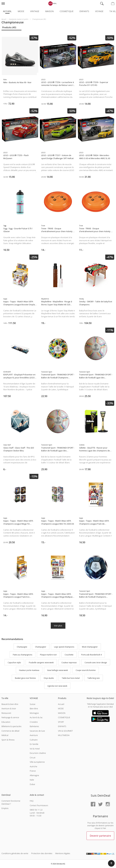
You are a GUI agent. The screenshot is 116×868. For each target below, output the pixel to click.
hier (104, 828)
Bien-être (34, 708)
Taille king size (94, 678)
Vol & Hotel (35, 749)
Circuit (33, 758)
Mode (21, 11)
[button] (111, 863)
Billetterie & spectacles (11, 726)
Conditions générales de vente (15, 853)
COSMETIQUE (64, 717)
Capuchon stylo (14, 663)
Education (6, 722)
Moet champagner (90, 647)
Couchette (69, 655)
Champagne (22, 647)
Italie (32, 780)
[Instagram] (108, 804)
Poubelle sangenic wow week (41, 663)
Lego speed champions (64, 647)
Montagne (34, 713)
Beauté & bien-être (10, 704)
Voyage (99, 11)
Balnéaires (34, 726)
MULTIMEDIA (64, 735)
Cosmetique (67, 11)
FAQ (32, 801)
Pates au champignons (23, 655)
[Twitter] (100, 804)
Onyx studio (49, 678)
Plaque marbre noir (48, 655)
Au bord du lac (36, 717)
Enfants (84, 11)
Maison (49, 11)
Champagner (41, 647)
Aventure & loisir (9, 708)
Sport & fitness (8, 740)
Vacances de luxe (37, 731)
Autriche (33, 766)
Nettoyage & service (10, 717)
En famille (34, 744)
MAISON (62, 713)
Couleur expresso (69, 663)
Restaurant (6, 713)
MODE (61, 708)
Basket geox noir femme (25, 678)
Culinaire (34, 740)
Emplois (5, 808)
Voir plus (58, 626)
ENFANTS (62, 726)
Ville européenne (37, 762)
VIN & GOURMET (65, 731)
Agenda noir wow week (57, 686)
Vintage (35, 11)
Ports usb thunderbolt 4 (91, 655)
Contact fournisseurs (39, 805)
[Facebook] (93, 804)
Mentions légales (63, 853)
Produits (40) (9, 27)
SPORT (61, 722)
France (33, 771)
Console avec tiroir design (96, 663)
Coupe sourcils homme (86, 670)
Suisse (33, 704)
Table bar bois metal (71, 678)
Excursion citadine (38, 753)
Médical (5, 735)
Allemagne (34, 775)
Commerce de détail (10, 731)
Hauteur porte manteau (29, 670)
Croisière (34, 722)
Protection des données (42, 853)
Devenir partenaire (100, 836)
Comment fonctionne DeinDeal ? (11, 802)
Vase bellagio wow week (57, 670)
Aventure (34, 735)
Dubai (32, 784)
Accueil (7, 11)
